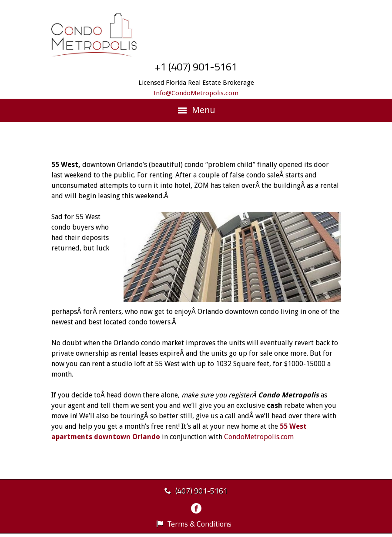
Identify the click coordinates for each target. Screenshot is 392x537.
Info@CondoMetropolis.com (196, 93)
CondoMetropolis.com (259, 437)
